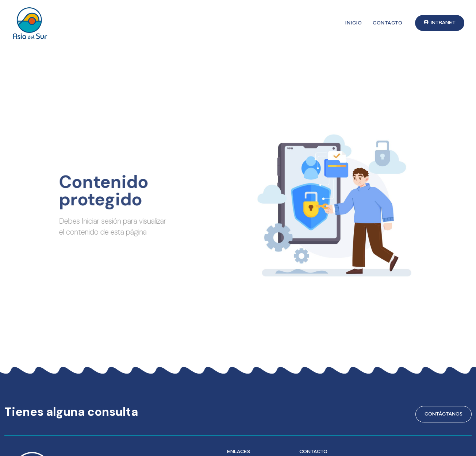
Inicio (353, 23)
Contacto (387, 23)
